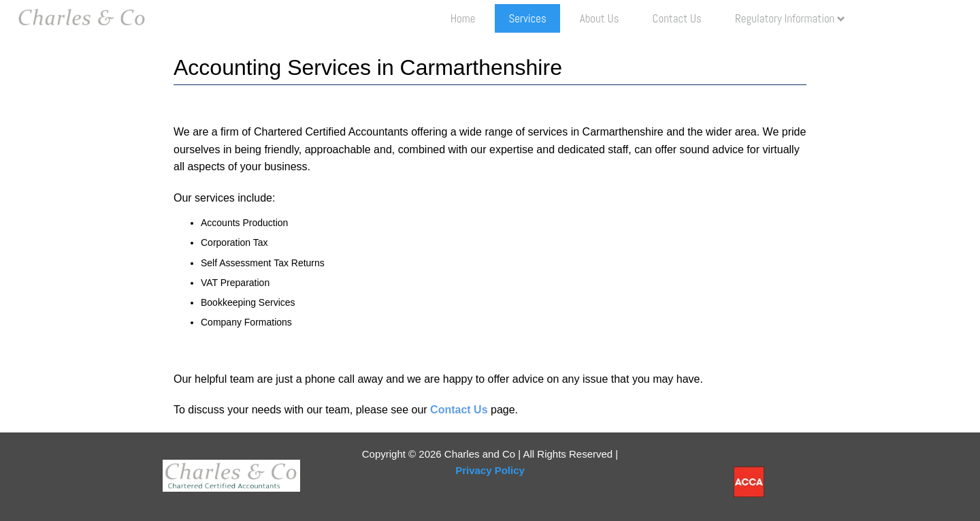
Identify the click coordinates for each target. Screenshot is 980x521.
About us (600, 18)
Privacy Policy (490, 470)
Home (463, 18)
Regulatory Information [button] (790, 18)
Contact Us (677, 18)
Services (527, 18)
